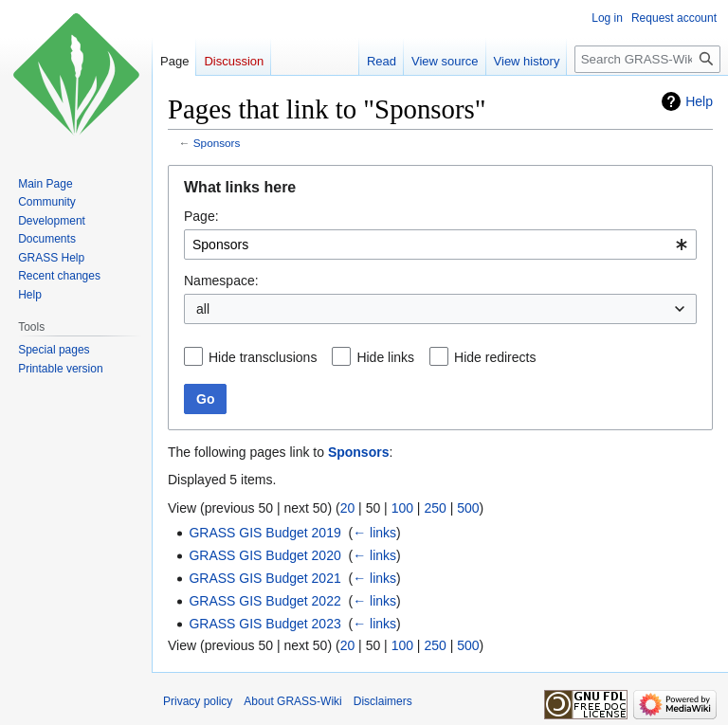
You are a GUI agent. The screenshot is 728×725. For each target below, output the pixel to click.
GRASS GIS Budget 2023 (264, 624)
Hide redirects (495, 357)
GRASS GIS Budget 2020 (264, 555)
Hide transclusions (263, 357)
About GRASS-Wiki (292, 701)
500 (468, 508)
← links (374, 533)
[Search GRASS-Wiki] (647, 59)
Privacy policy (198, 701)
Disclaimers (383, 701)
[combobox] (440, 245)
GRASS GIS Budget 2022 (264, 601)
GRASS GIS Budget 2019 (264, 533)
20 (348, 508)
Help (699, 101)
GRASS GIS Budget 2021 (264, 578)
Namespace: (221, 281)
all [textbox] (203, 309)
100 (402, 508)
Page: (201, 216)
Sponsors (217, 143)
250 (435, 508)
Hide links (385, 357)
